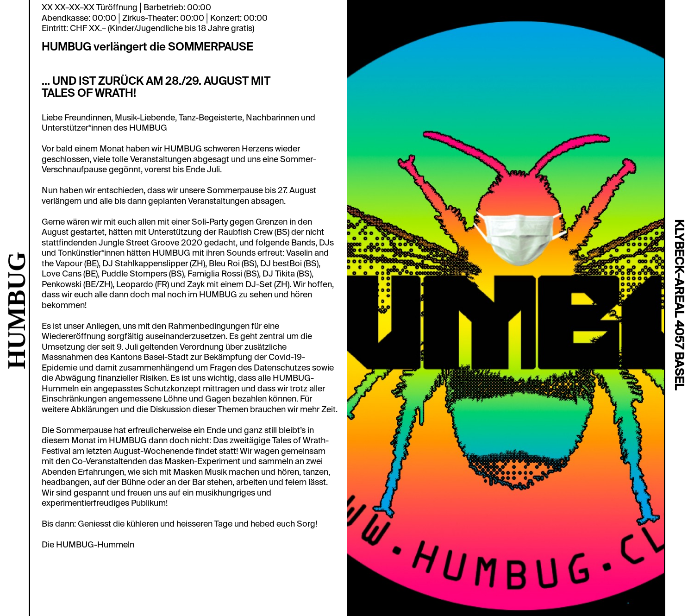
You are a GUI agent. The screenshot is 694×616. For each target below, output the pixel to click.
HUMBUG (16, 310)
